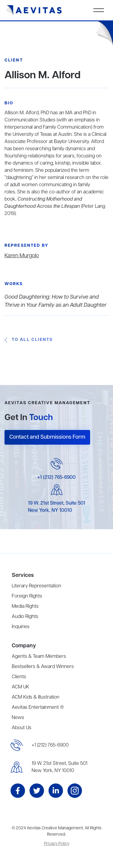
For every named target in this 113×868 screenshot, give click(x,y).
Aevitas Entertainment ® (38, 708)
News (18, 718)
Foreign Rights (27, 596)
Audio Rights (25, 617)
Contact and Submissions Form (47, 437)
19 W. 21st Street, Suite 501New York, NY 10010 (60, 767)
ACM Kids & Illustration (36, 697)
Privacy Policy (57, 844)
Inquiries (21, 627)
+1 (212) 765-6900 (56, 478)
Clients (19, 677)
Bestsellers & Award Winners (43, 667)
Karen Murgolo (22, 256)
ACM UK (20, 687)
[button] (99, 10)
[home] (34, 10)
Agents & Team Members (39, 657)
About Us (22, 728)
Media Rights (25, 607)
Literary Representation (36, 586)
